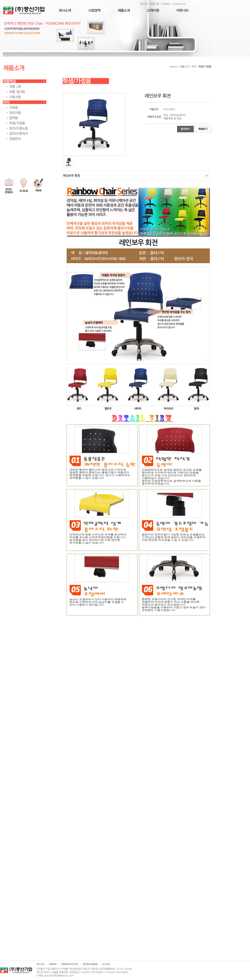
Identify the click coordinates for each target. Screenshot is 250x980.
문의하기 (185, 129)
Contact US (179, 4)
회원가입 (155, 4)
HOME (166, 4)
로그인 (144, 4)
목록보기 (203, 129)
